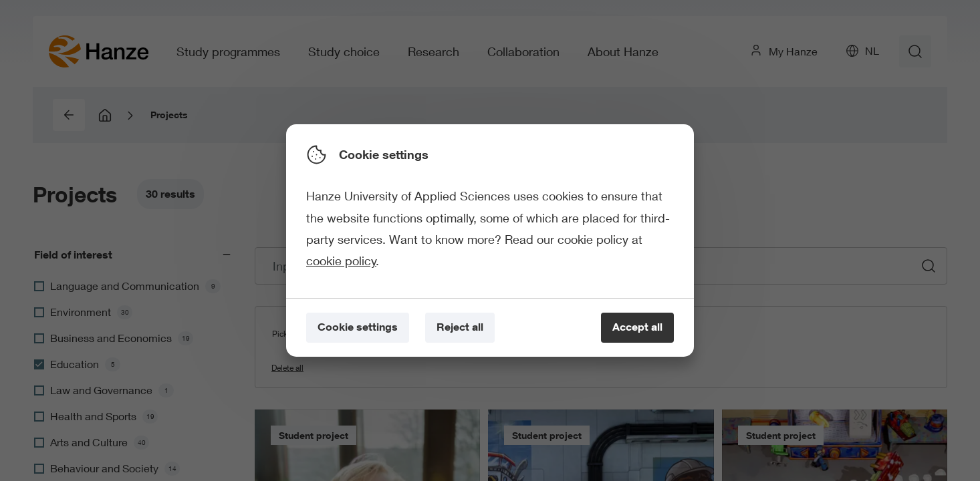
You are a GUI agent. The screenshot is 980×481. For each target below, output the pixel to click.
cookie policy (341, 261)
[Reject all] (460, 328)
